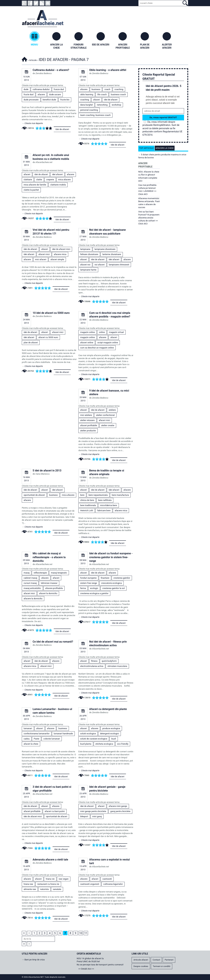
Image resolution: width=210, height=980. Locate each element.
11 (86, 933)
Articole (33, 60)
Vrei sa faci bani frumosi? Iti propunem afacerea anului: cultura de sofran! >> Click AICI (149, 218)
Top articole (146, 148)
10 (81, 933)
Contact (156, 960)
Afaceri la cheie (165, 148)
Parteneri (169, 960)
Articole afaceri (141, 960)
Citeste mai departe (34, 123)
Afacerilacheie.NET (24, 59)
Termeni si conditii (162, 966)
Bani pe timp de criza (35, 960)
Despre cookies (141, 966)
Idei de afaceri (62, 129)
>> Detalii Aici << (86, 969)
